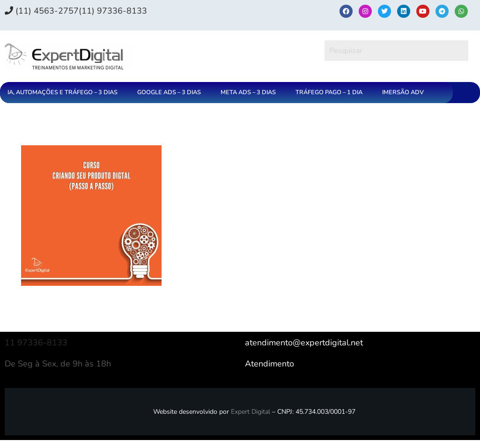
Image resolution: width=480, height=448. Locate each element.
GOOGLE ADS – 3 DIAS (169, 92)
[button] (65, 93)
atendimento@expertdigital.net (304, 343)
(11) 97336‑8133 (113, 11)
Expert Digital (251, 412)
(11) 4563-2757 (42, 11)
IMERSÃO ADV (403, 92)
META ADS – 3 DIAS (248, 92)
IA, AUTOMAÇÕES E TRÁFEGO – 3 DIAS (63, 92)
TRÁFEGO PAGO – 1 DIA (329, 92)
